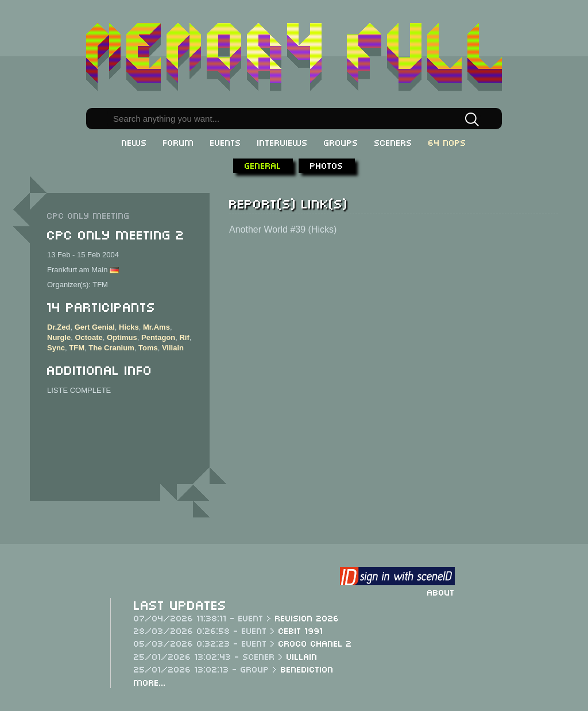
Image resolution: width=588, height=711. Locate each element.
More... (150, 682)
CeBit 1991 (301, 630)
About (441, 592)
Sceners (393, 142)
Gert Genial (95, 327)
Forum (179, 142)
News (134, 142)
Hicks (129, 327)
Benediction (307, 669)
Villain (173, 348)
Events (226, 142)
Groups (341, 142)
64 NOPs (447, 142)
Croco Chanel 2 (315, 643)
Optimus (122, 337)
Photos (327, 165)
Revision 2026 (307, 617)
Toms (148, 348)
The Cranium (111, 348)
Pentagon (158, 337)
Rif (184, 337)
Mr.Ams (156, 327)
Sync (56, 348)
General (263, 165)
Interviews (283, 142)
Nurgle (59, 337)
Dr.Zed (59, 327)
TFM (77, 348)
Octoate (88, 337)
